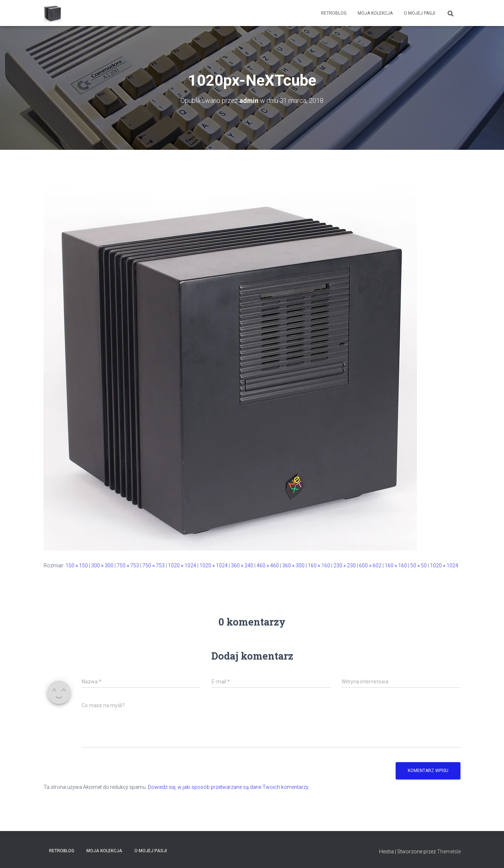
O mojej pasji (419, 13)
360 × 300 (293, 565)
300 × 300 (102, 565)
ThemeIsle (449, 852)
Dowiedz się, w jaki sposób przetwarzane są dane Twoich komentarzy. (229, 787)
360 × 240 (242, 565)
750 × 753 (128, 565)
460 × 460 (268, 565)
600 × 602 (370, 565)
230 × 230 (345, 565)
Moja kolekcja (375, 13)
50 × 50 (419, 565)
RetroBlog (334, 13)
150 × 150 (77, 565)
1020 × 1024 (182, 565)
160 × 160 (319, 565)
